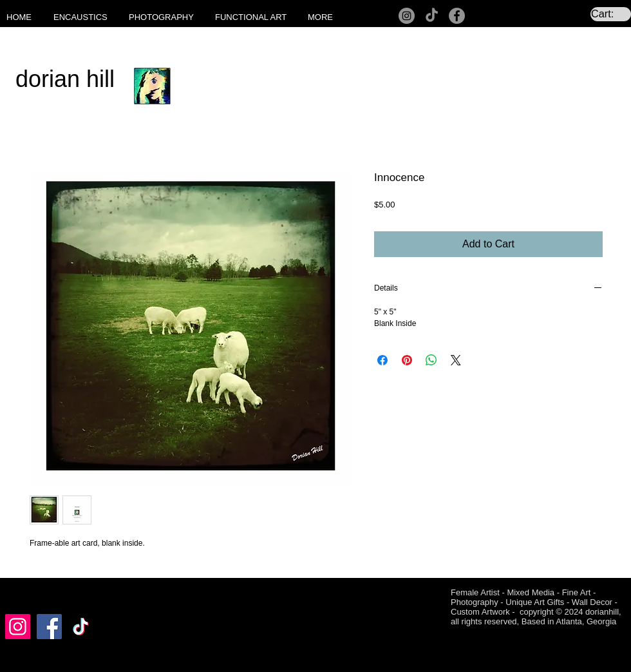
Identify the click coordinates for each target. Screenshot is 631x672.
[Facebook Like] (30, 594)
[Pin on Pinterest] (407, 360)
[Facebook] (457, 16)
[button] (85, 17)
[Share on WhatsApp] (431, 360)
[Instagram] (407, 16)
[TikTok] (432, 16)
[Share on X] (456, 360)
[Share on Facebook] (382, 360)
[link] (611, 14)
